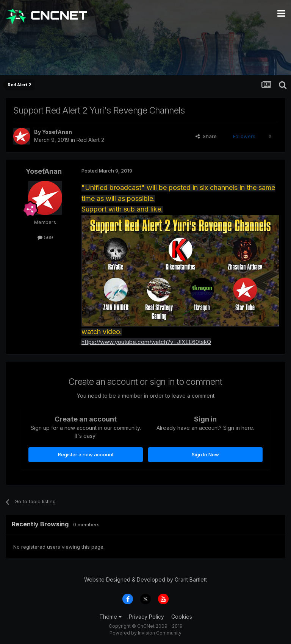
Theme (110, 617)
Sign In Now (205, 454)
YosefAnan (57, 132)
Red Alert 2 (90, 140)
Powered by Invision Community (145, 633)
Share (206, 136)
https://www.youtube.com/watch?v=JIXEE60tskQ (146, 342)
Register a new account (86, 454)
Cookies (182, 617)
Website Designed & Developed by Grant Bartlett (145, 579)
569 (45, 237)
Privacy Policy (146, 617)
